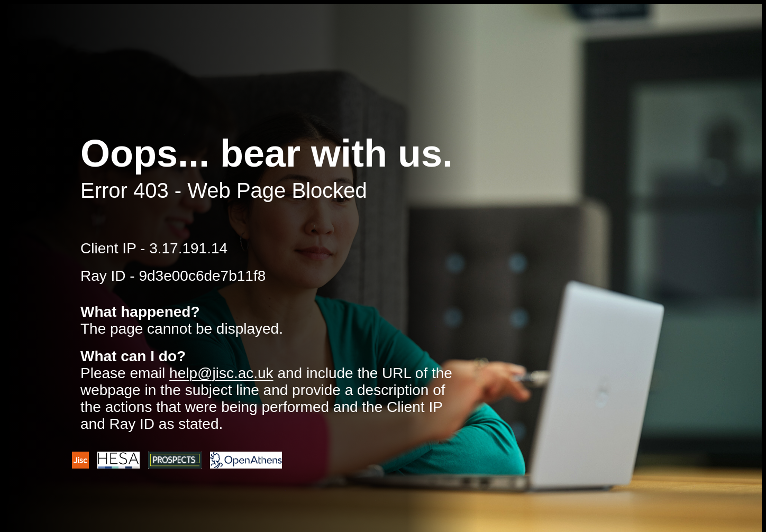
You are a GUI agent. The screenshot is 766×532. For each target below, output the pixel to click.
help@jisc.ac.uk (221, 373)
